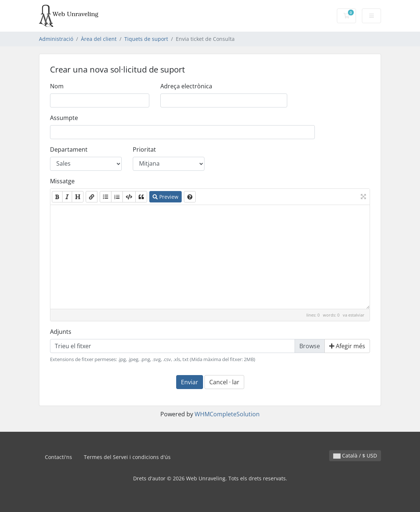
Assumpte (64, 118)
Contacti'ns (58, 457)
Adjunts (61, 332)
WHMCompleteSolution (227, 414)
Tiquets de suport (146, 39)
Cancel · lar (224, 382)
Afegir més (347, 346)
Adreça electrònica (186, 86)
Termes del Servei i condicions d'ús (127, 457)
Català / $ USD (355, 455)
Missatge (62, 181)
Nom (57, 86)
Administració (56, 39)
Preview (165, 197)
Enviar (190, 382)
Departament (69, 149)
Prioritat (144, 149)
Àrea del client (99, 39)
